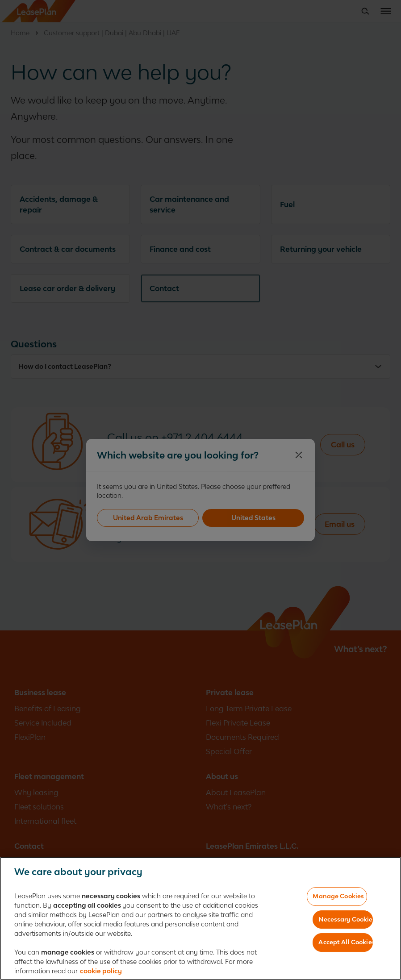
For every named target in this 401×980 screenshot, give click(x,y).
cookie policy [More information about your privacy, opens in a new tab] (101, 971)
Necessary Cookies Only (346, 919)
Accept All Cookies (346, 942)
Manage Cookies (338, 896)
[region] (200, 918)
